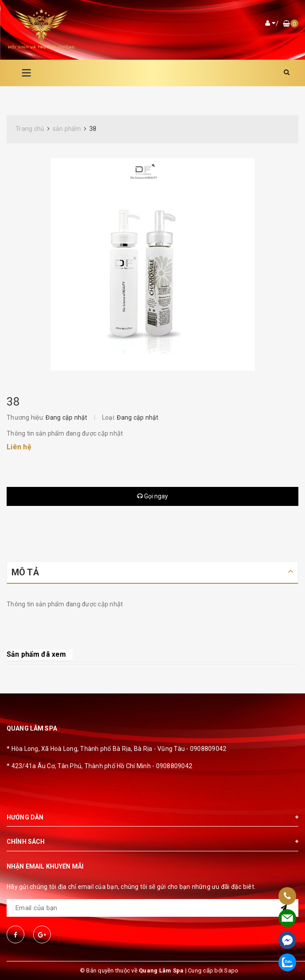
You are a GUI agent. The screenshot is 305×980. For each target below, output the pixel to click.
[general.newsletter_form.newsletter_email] (152, 908)
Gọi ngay (152, 496)
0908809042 (208, 749)
